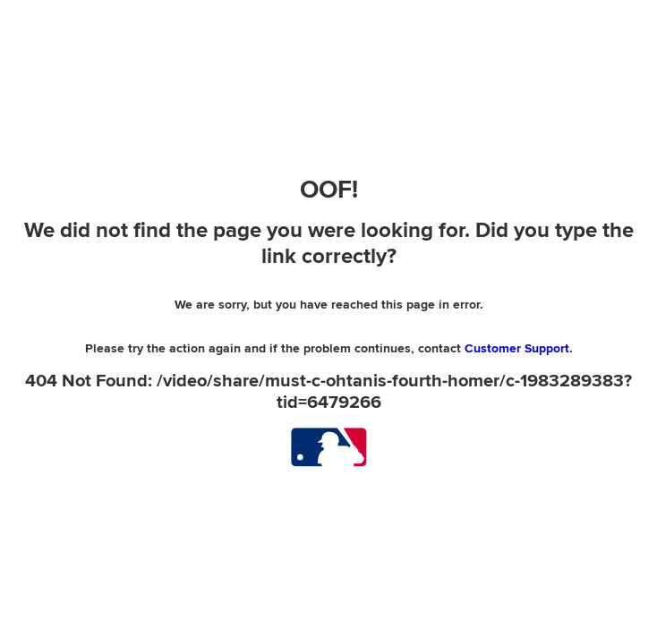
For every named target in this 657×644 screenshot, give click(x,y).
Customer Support (517, 348)
